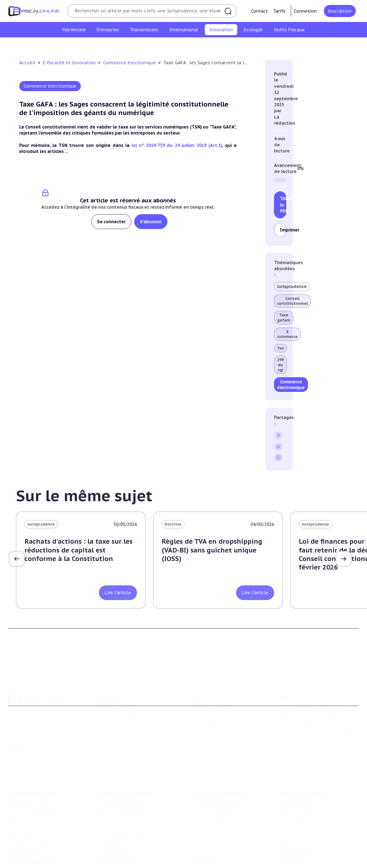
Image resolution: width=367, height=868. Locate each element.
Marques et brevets (178, 45)
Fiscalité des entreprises (125, 763)
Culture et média (272, 45)
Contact (259, 11)
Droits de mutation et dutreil (217, 791)
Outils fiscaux (203, 838)
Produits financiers (27, 824)
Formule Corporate (207, 703)
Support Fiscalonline (118, 695)
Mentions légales (295, 703)
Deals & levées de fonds (302, 858)
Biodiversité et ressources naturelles (135, 858)
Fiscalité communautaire (302, 791)
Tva (102, 791)
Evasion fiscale (292, 799)
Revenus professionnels (122, 783)
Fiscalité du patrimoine (33, 763)
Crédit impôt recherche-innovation (70, 45)
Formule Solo (201, 695)
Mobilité (286, 816)
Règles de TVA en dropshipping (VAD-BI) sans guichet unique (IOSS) (212, 550)
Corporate (108, 833)
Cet (101, 799)
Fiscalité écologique (120, 838)
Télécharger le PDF (283, 205)
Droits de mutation (27, 799)
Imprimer (283, 230)
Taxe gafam (284, 317)
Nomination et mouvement (305, 849)
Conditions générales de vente (308, 695)
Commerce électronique (226, 45)
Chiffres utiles (202, 849)
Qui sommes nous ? (118, 686)
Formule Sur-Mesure (208, 711)
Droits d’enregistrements (123, 808)
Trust (283, 808)
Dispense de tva (204, 799)
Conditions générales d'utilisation (311, 686)
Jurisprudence (292, 286)
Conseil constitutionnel (293, 301)
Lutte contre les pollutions (125, 849)
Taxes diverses (113, 816)
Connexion (305, 11)
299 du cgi (280, 365)
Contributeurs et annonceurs (127, 703)
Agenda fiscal (201, 858)
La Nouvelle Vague (46, 725)
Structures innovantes (131, 45)
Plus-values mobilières (211, 783)
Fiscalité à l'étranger (298, 783)
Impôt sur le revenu (28, 774)
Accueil (27, 63)
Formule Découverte (208, 686)
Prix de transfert (294, 824)
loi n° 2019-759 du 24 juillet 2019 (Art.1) (177, 145)
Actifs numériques (313, 45)
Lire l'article (118, 593)
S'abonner (151, 222)
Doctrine (173, 524)
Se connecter (111, 222)
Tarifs (279, 11)
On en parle (290, 838)
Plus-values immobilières (34, 783)
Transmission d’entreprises (217, 763)
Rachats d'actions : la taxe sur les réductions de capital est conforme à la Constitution (78, 550)
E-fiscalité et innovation (34, 838)
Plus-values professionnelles (217, 774)
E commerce (287, 334)
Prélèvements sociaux (30, 816)
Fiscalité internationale (303, 763)
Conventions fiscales (298, 774)
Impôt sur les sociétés (121, 774)
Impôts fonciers (24, 808)
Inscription (340, 11)
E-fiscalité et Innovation (70, 63)
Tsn (281, 348)
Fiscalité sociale (114, 824)
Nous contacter (113, 711)
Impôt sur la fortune (29, 791)
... (66, 151)
